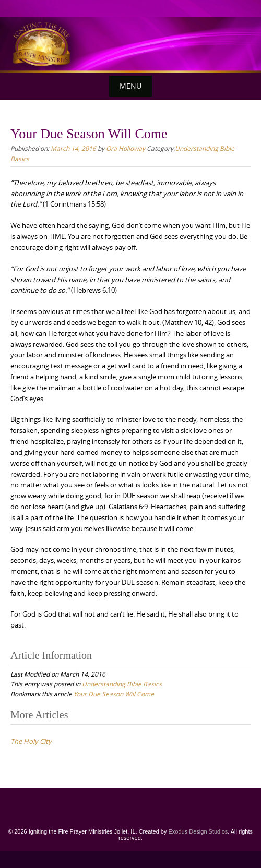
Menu (130, 86)
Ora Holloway (126, 148)
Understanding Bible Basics (122, 684)
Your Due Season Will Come (114, 694)
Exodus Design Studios (198, 831)
